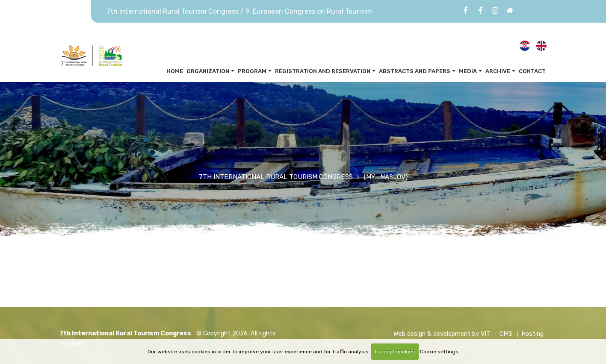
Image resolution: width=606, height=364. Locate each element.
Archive (498, 71)
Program (252, 71)
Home (175, 71)
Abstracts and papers (415, 71)
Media (468, 71)
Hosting (532, 334)
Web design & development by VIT (442, 334)
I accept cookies (395, 352)
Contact (532, 71)
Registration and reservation (323, 71)
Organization (208, 71)
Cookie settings (439, 352)
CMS (506, 334)
